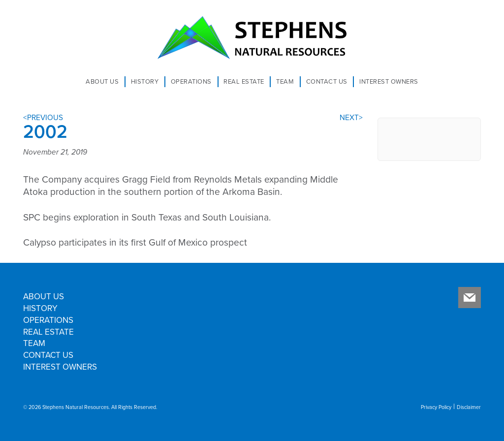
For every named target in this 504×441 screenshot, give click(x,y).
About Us (102, 82)
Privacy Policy (436, 407)
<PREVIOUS (43, 118)
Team (285, 82)
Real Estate (244, 82)
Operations (191, 82)
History (145, 82)
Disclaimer (469, 407)
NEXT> (351, 118)
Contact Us (327, 82)
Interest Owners (389, 82)
